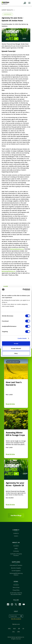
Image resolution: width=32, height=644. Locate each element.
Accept (16, 343)
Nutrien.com (16, 624)
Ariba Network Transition (16, 565)
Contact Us (16, 533)
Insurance (16, 585)
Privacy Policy (16, 590)
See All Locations (16, 619)
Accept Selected (16, 348)
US (23, 629)
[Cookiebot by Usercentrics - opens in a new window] (23, 290)
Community (16, 551)
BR (19, 629)
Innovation (16, 546)
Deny (16, 353)
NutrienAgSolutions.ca (17, 249)
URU (19, 632)
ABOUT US (16, 542)
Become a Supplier (16, 568)
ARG (9, 629)
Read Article (10, 404)
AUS (14, 629)
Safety (16, 549)
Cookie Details (22, 338)
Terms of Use (16, 588)
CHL (13, 632)
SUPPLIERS (16, 562)
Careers (16, 536)
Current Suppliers (16, 571)
